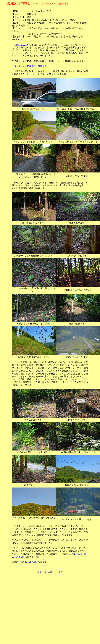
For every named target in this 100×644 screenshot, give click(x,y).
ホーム (47, 572)
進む (61, 572)
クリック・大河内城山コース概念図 (29, 66)
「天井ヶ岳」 (21, 45)
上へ (54, 572)
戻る (39, 572)
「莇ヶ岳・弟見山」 (28, 562)
